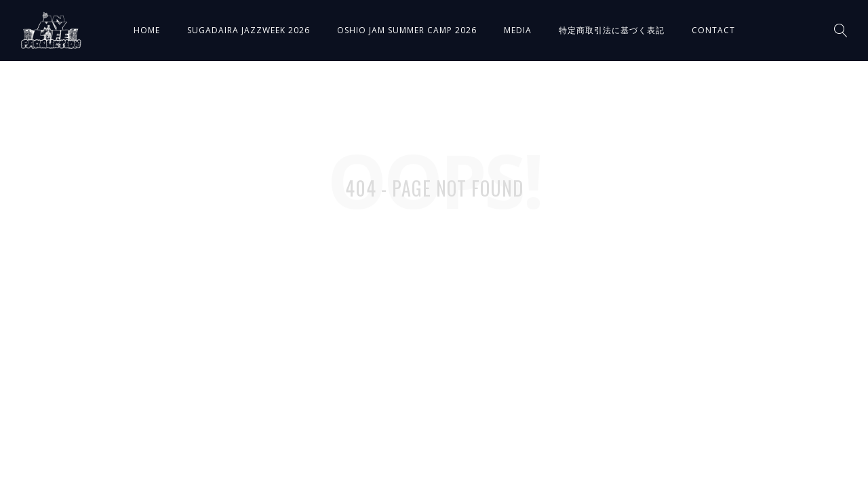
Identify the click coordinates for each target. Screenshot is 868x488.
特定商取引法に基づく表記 (612, 30)
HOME (147, 30)
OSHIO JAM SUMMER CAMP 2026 (407, 30)
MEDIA (518, 30)
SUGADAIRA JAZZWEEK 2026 (249, 30)
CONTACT (713, 30)
